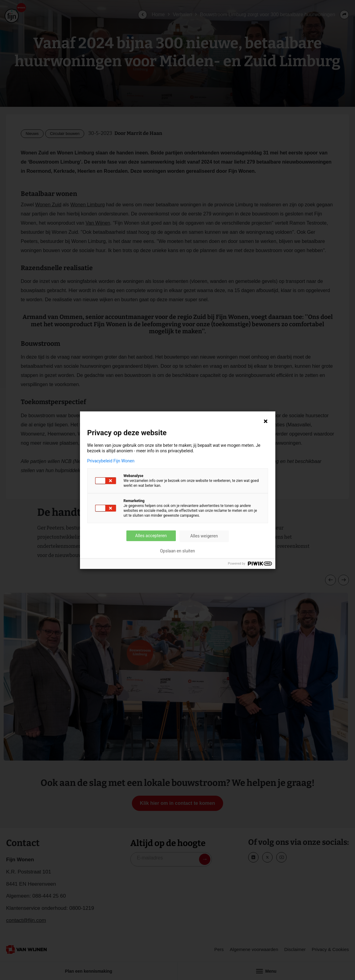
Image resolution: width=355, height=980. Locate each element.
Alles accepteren (151, 536)
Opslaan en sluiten (177, 551)
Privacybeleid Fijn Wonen (111, 461)
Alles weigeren (204, 536)
